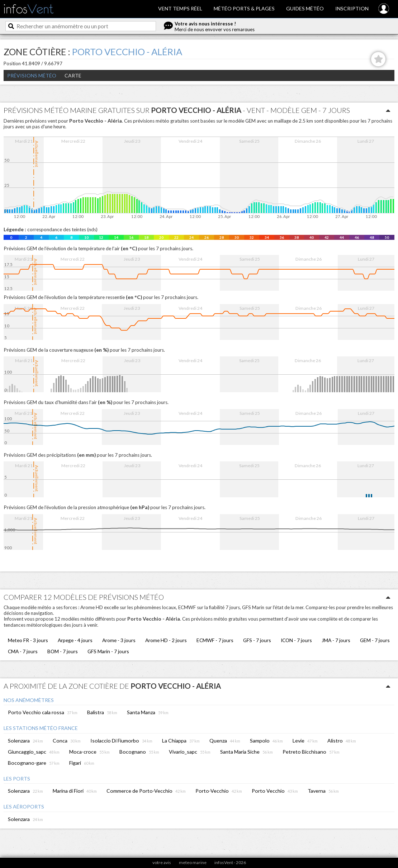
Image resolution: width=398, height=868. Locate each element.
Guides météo (305, 8)
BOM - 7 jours (63, 651)
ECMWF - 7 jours (215, 640)
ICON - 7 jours (296, 640)
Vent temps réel (180, 8)
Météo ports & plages (244, 8)
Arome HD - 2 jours (166, 640)
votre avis (162, 862)
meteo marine (193, 862)
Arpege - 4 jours (75, 640)
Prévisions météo (32, 75)
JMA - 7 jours (336, 640)
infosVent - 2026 (230, 862)
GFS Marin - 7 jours (108, 651)
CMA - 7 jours (23, 651)
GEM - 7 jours (375, 640)
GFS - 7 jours (257, 640)
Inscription (352, 8)
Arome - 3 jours (119, 640)
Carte (73, 75)
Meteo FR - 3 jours (28, 640)
